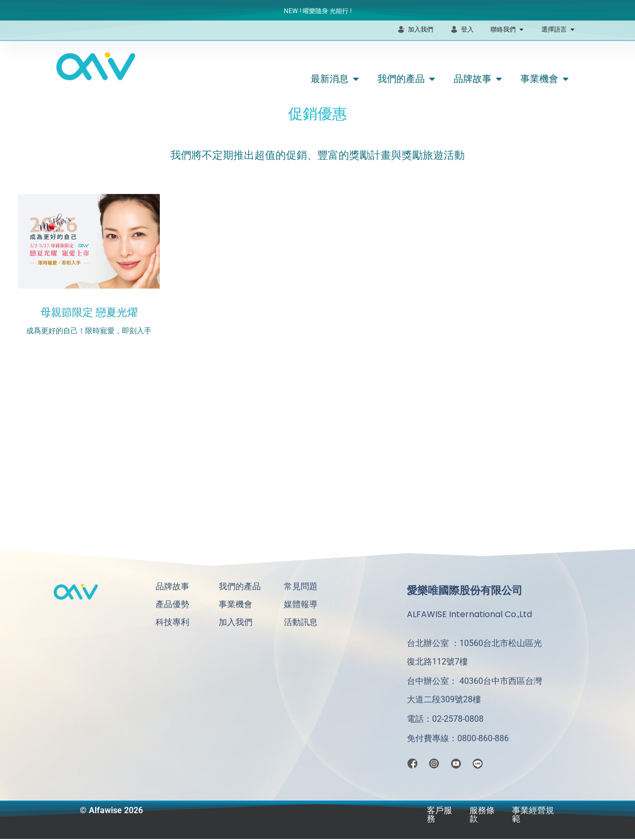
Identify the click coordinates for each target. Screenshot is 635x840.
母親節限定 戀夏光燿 (89, 312)
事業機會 (235, 604)
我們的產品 (240, 586)
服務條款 (482, 816)
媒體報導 (301, 604)
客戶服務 (439, 816)
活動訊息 (301, 622)
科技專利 (172, 622)
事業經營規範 (533, 816)
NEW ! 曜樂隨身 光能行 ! (318, 11)
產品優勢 (172, 604)
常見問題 (301, 586)
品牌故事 (172, 586)
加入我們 (235, 622)
